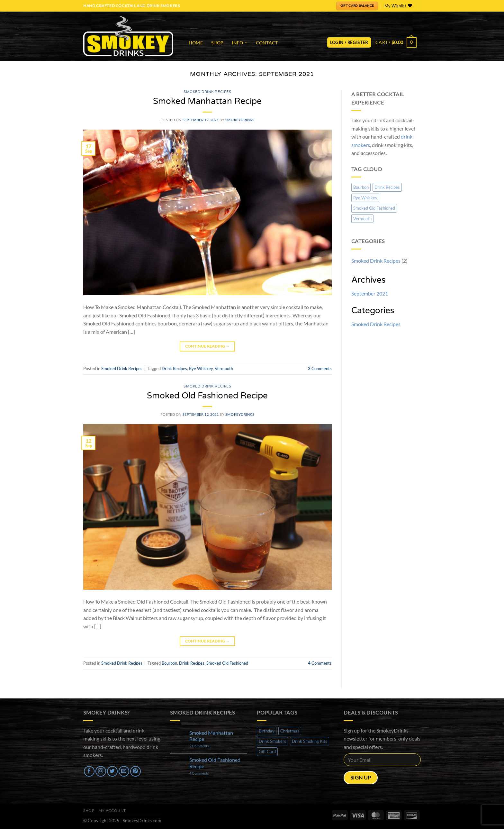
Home (196, 43)
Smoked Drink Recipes (207, 92)
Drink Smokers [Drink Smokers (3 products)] (272, 741)
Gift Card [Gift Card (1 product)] (267, 752)
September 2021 (370, 293)
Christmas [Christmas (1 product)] (290, 731)
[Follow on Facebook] (89, 771)
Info (240, 43)
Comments (320, 369)
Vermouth (224, 369)
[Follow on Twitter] (112, 771)
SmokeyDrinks (240, 120)
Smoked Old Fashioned (227, 663)
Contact (267, 43)
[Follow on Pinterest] (135, 771)
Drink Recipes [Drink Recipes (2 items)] (387, 187)
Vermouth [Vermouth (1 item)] (362, 219)
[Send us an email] (124, 771)
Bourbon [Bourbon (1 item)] (361, 187)
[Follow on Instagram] (101, 771)
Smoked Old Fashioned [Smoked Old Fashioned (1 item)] (374, 208)
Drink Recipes (174, 369)
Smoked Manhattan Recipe (207, 101)
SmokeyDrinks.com (142, 820)
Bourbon (169, 663)
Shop (217, 43)
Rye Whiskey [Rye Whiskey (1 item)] (365, 198)
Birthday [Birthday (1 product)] (267, 731)
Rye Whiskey (201, 369)
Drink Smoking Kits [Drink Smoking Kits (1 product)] (310, 741)
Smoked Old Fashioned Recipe (207, 396)
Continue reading (208, 346)
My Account (112, 811)
